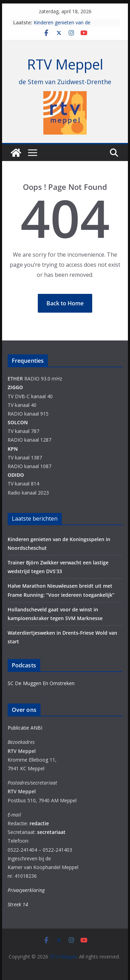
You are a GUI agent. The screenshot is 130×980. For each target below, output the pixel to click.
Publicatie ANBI (25, 728)
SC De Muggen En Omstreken (41, 683)
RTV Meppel (65, 64)
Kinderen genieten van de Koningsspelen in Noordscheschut (72, 26)
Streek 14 (18, 904)
